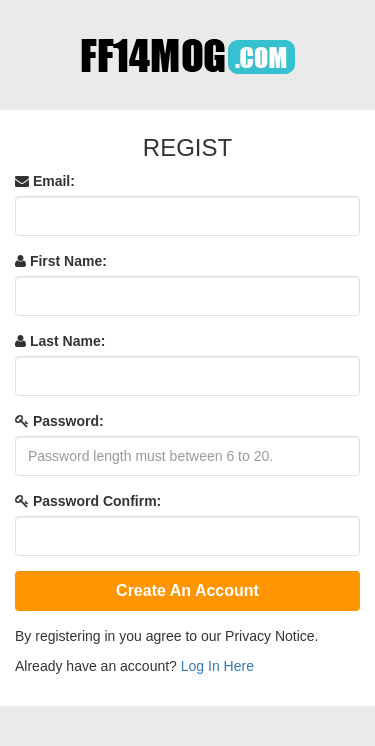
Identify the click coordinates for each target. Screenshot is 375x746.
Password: (59, 421)
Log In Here (217, 666)
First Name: (61, 261)
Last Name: (60, 341)
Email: (45, 181)
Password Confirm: (88, 501)
